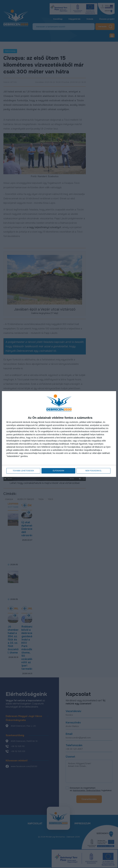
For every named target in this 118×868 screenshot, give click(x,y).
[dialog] (59, 434)
